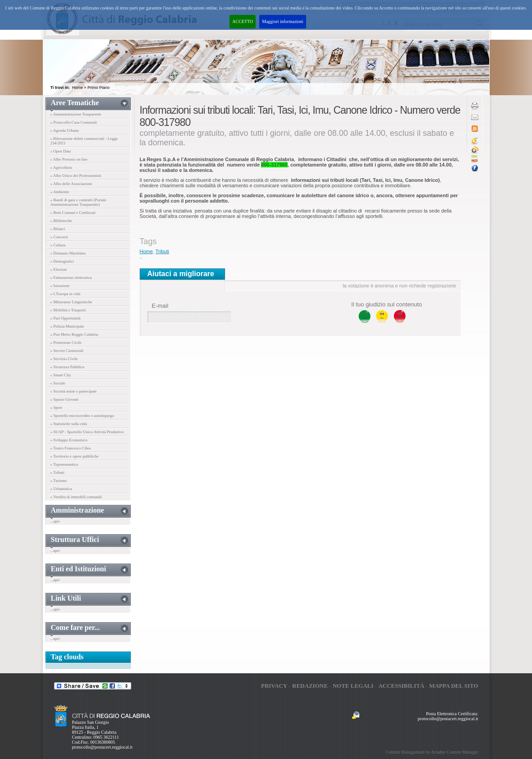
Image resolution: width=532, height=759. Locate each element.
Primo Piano (99, 88)
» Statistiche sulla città (69, 424)
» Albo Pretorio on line (69, 159)
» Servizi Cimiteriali (67, 351)
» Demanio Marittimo (68, 253)
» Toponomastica (64, 464)
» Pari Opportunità (66, 318)
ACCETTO (243, 21)
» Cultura (58, 245)
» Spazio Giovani (65, 399)
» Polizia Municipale (67, 326)
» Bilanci (58, 229)
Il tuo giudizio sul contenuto (387, 304)
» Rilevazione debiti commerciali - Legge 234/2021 (84, 141)
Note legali (353, 686)
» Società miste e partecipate (74, 391)
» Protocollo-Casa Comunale (74, 122)
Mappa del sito (454, 686)
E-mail (160, 306)
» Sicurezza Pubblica (67, 367)
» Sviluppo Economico (69, 440)
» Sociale (58, 383)
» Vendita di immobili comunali (76, 497)
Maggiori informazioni (282, 21)
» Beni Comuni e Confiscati (73, 213)
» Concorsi (59, 237)
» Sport (56, 407)
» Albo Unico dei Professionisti (76, 176)
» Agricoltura (61, 167)
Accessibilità (401, 686)
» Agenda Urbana (65, 130)
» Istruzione (60, 286)
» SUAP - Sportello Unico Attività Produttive (87, 432)
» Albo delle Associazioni (71, 184)
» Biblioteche (61, 221)
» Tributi (57, 472)
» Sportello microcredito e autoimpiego (82, 416)
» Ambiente (60, 192)
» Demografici (62, 261)
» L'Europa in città (66, 294)
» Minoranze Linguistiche (71, 302)
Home (78, 88)
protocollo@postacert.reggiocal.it (102, 747)
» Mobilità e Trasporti (68, 310)
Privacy (274, 686)
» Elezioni (59, 269)
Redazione (310, 686)
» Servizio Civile (64, 359)
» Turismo (59, 481)
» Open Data (61, 151)
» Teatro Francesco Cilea (71, 448)
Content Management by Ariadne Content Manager (432, 752)
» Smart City (61, 375)
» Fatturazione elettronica (71, 278)
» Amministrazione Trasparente (76, 114)
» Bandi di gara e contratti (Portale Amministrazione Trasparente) (78, 202)
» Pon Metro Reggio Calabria (74, 334)
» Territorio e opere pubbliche (75, 456)
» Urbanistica (61, 489)
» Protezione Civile (66, 342)
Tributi (162, 251)
